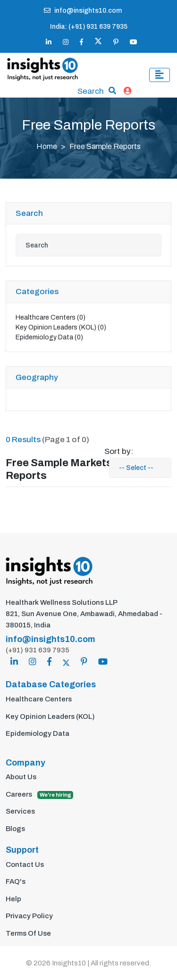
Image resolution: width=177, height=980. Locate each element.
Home (47, 146)
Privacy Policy (29, 916)
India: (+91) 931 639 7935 (89, 27)
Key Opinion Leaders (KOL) (61, 327)
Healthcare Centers (51, 317)
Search (91, 91)
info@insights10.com (83, 11)
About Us (21, 777)
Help (13, 899)
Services (20, 811)
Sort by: (119, 451)
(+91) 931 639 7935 (38, 650)
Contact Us (25, 865)
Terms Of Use (28, 933)
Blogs (15, 829)
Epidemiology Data (49, 337)
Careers (39, 795)
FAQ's (16, 881)
